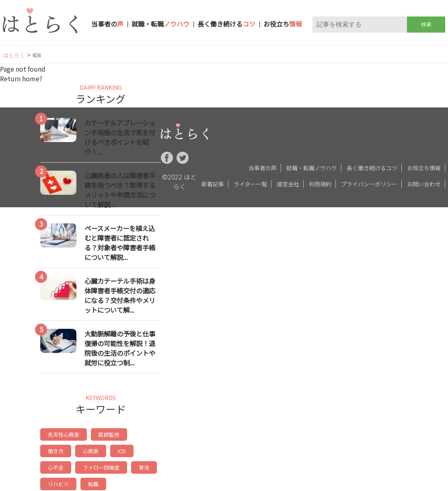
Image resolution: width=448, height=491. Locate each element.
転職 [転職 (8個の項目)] (53, 481)
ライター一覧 (250, 184)
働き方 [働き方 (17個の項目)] (142, 434)
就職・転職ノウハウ (312, 168)
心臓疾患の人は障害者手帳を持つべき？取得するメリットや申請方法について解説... (120, 190)
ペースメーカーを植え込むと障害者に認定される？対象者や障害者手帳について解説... (120, 243)
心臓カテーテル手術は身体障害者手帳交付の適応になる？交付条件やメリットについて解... (120, 295)
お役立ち (283, 24)
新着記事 (213, 184)
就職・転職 (160, 24)
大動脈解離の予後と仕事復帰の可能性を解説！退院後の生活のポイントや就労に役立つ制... (120, 348)
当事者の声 (263, 168)
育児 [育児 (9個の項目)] (106, 465)
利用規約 (320, 184)
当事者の (107, 24)
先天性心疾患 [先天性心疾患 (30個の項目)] (62, 434)
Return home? (21, 78)
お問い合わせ (424, 184)
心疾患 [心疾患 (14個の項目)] (55, 450)
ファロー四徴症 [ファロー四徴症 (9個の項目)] (65, 465)
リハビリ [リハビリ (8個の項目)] (140, 465)
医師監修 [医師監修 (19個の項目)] (106, 434)
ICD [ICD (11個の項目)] (85, 450)
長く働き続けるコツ (372, 168)
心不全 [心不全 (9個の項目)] (116, 450)
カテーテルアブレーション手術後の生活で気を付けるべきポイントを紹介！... (120, 137)
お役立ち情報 (424, 168)
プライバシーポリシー (369, 184)
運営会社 (288, 184)
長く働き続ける (226, 24)
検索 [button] (426, 24)
